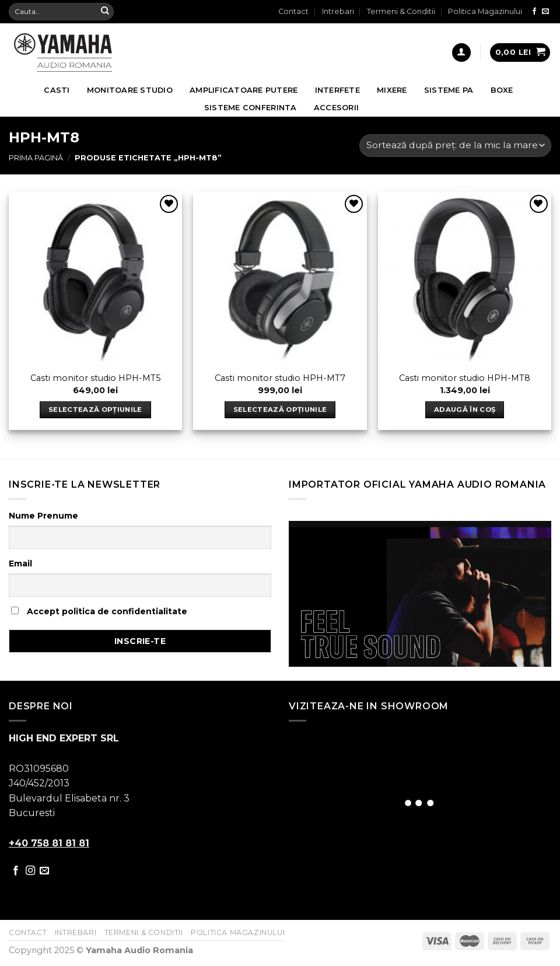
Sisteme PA (449, 90)
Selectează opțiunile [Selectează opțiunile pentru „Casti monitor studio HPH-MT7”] (280, 409)
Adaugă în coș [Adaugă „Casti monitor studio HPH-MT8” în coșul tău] (465, 409)
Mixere (392, 90)
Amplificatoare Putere (244, 90)
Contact (293, 11)
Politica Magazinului (485, 11)
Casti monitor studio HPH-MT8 (465, 378)
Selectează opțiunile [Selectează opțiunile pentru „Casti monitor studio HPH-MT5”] (95, 409)
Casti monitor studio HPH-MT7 (280, 378)
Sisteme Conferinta (251, 108)
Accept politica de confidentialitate (99, 611)
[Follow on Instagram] (30, 871)
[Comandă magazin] (455, 146)
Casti (57, 90)
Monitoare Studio (130, 90)
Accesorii (336, 108)
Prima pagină (36, 158)
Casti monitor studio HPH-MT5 (95, 378)
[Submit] (105, 12)
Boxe (502, 90)
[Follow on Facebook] (534, 12)
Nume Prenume (43, 516)
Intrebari (338, 11)
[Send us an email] (545, 12)
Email (20, 563)
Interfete (337, 90)
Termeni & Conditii (401, 11)
